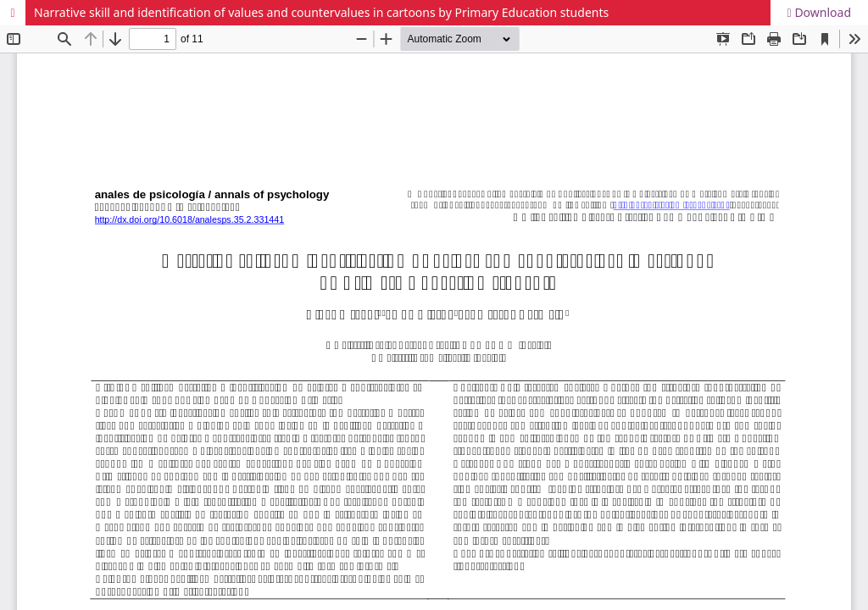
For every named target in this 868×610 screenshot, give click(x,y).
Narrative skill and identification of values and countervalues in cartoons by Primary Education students (321, 12)
